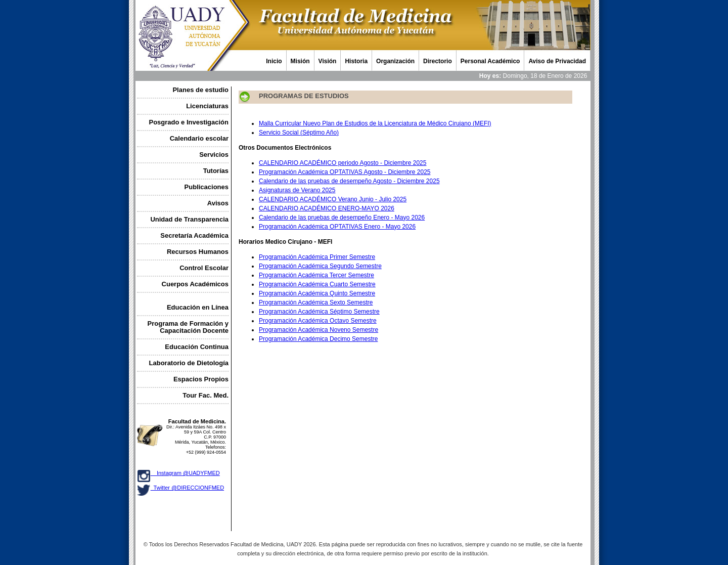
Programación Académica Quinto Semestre (317, 293)
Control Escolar (204, 268)
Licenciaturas (207, 106)
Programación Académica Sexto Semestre (316, 302)
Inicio (274, 61)
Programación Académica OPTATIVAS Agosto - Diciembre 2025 (345, 172)
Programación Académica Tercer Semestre (316, 275)
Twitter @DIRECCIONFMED (187, 488)
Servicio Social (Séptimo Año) (299, 133)
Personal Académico (490, 61)
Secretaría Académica (194, 235)
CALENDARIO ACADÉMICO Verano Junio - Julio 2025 (333, 199)
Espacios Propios (201, 379)
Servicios (214, 155)
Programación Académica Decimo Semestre (318, 339)
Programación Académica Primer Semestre (317, 257)
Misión (300, 61)
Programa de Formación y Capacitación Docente (188, 327)
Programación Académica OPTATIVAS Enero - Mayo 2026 (337, 227)
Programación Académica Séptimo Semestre (319, 312)
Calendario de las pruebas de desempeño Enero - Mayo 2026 (342, 218)
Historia (356, 61)
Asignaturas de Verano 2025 (297, 190)
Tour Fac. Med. (206, 395)
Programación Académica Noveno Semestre (318, 330)
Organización (395, 61)
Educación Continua (197, 347)
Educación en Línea (198, 307)
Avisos (218, 203)
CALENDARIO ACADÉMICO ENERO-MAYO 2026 (327, 208)
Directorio (438, 61)
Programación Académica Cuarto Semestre (317, 284)
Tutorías (216, 171)
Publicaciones (207, 187)
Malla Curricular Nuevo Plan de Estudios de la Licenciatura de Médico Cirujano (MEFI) (375, 123)
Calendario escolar (199, 138)
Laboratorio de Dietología (189, 363)
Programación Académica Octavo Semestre (318, 321)
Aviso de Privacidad (557, 61)
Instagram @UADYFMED (185, 473)
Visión (328, 61)
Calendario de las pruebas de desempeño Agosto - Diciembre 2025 (349, 181)
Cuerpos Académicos (195, 284)
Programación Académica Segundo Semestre (320, 266)
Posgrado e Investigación (189, 122)
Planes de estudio (200, 90)
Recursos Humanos (198, 252)
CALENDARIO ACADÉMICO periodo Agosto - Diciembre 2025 (343, 163)
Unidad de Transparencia (189, 219)
